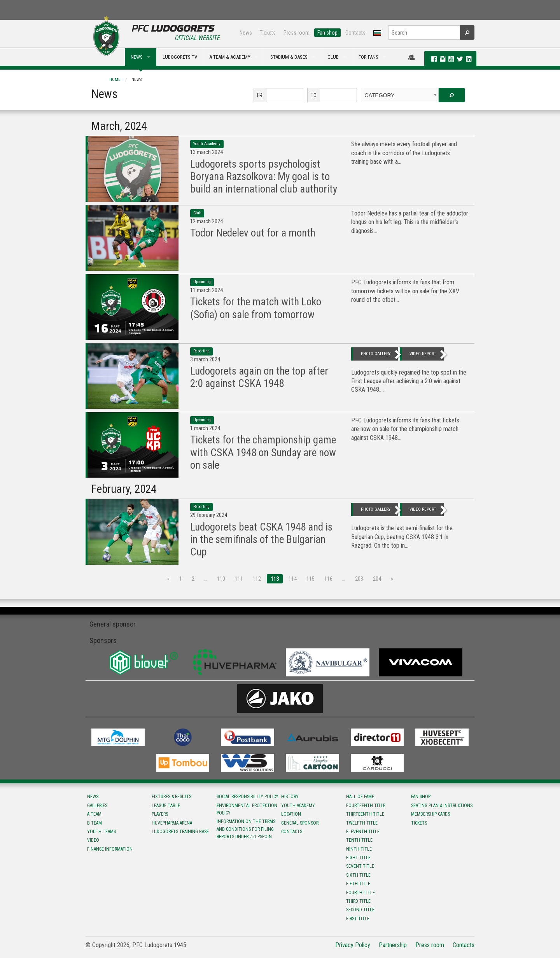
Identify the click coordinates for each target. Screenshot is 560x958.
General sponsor (300, 823)
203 (359, 579)
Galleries (97, 806)
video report (423, 354)
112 (257, 579)
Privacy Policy (353, 945)
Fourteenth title (366, 806)
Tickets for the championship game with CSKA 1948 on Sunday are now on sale (263, 453)
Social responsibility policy (248, 797)
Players (160, 814)
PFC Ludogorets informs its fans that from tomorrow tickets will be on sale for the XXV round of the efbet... (405, 291)
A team (94, 814)
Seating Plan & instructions (442, 806)
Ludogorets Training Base (180, 832)
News (246, 33)
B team (94, 823)
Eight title (358, 858)
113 (275, 579)
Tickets (268, 33)
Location (291, 814)
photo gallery (376, 354)
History (290, 797)
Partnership (393, 945)
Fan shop (327, 33)
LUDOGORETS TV (180, 57)
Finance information (110, 849)
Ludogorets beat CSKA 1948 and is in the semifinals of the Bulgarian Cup (261, 540)
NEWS (137, 57)
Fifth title (358, 884)
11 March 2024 (206, 290)
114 (293, 579)
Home (115, 80)
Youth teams (101, 832)
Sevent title (360, 866)
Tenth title (359, 840)
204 (377, 579)
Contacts (355, 33)
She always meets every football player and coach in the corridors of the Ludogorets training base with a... (404, 153)
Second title (360, 910)
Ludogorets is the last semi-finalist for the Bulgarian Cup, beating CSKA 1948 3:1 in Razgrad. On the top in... (402, 537)
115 (311, 579)
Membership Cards (430, 814)
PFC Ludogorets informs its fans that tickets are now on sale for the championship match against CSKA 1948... (405, 429)
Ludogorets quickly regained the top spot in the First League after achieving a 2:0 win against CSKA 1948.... (409, 381)
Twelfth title (362, 823)
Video (93, 840)
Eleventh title (363, 832)
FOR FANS (368, 57)
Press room (297, 33)
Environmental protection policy (247, 809)
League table (166, 806)
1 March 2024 (205, 428)
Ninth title (359, 849)
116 (328, 579)
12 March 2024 (206, 221)
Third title (358, 901)
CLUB (333, 57)
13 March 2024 (206, 152)
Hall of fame (360, 797)
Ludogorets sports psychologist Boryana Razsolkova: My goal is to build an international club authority (264, 177)
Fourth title (360, 893)
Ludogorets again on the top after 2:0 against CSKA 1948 (259, 377)
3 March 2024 (205, 359)
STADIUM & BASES (289, 57)
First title (358, 919)
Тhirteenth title (365, 814)
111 (239, 579)
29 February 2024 (209, 515)
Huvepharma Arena (172, 823)
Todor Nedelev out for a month (253, 233)
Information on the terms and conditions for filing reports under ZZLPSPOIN (246, 829)
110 (221, 579)
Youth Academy (298, 806)
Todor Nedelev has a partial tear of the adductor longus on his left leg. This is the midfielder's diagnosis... (410, 222)
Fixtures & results (171, 797)
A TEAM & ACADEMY (230, 57)
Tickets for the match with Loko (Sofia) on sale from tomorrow (256, 308)
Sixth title (358, 875)
